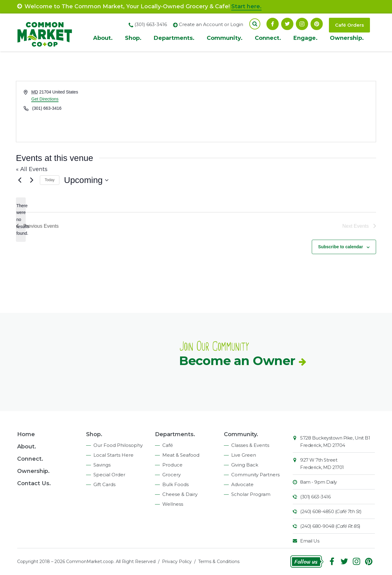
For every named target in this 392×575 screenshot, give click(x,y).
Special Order (109, 475)
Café (168, 445)
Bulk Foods (175, 484)
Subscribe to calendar (341, 247)
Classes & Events (250, 445)
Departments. (174, 38)
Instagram (302, 24)
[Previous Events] (20, 180)
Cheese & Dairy (180, 494)
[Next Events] (32, 180)
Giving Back (245, 465)
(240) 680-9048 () (330, 526)
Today (50, 180)
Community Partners (255, 475)
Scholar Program (251, 494)
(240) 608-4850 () (331, 511)
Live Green (244, 455)
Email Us (310, 541)
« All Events (32, 169)
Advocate (242, 484)
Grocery (171, 475)
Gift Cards (104, 484)
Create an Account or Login (211, 24)
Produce (172, 465)
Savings (102, 465)
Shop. (133, 38)
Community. (225, 38)
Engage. (305, 38)
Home (26, 434)
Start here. (246, 6)
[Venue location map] (285, 112)
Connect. (268, 38)
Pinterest (317, 24)
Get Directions (45, 99)
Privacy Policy (177, 562)
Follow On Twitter (287, 24)
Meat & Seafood (181, 455)
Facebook (273, 24)
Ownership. (347, 38)
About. (103, 38)
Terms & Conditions (219, 562)
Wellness (173, 504)
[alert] (21, 220)
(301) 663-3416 (315, 497)
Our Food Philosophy (118, 445)
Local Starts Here (113, 455)
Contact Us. (34, 483)
